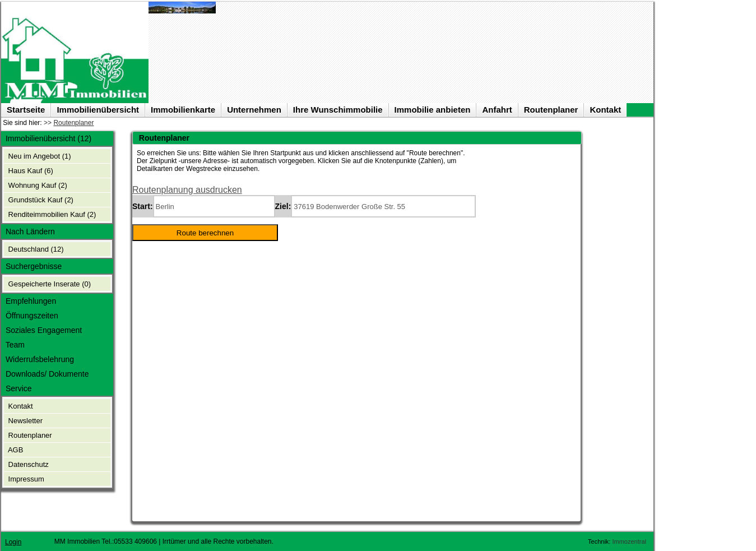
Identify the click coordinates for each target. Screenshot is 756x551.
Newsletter (24, 421)
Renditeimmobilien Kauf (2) (51, 214)
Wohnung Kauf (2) (37, 185)
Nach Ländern (29, 231)
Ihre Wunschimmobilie (338, 110)
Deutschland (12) (35, 249)
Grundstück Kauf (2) (40, 200)
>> (69, 123)
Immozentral (629, 539)
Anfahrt (497, 110)
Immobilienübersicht (98, 110)
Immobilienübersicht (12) (47, 138)
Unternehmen (254, 110)
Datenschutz (27, 464)
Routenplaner (551, 110)
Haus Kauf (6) (30, 171)
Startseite (26, 110)
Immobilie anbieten (433, 110)
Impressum (25, 479)
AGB (15, 450)
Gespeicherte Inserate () (48, 284)
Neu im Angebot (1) (39, 156)
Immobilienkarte (183, 110)
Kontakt (605, 110)
